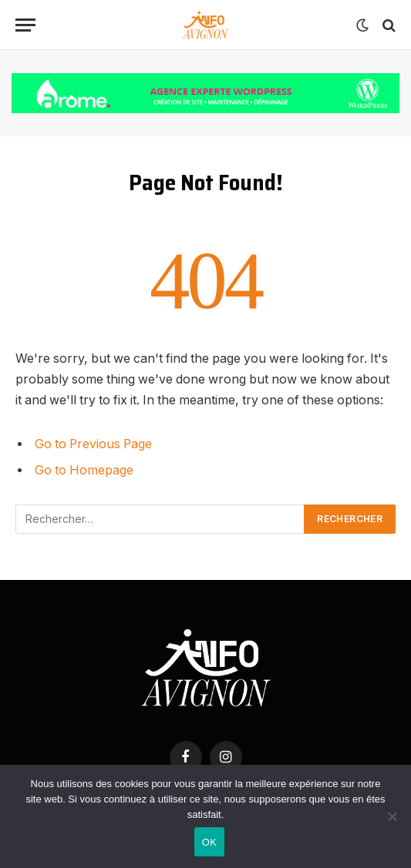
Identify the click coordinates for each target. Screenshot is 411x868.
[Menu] (25, 25)
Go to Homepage (84, 470)
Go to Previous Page (93, 444)
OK (209, 842)
